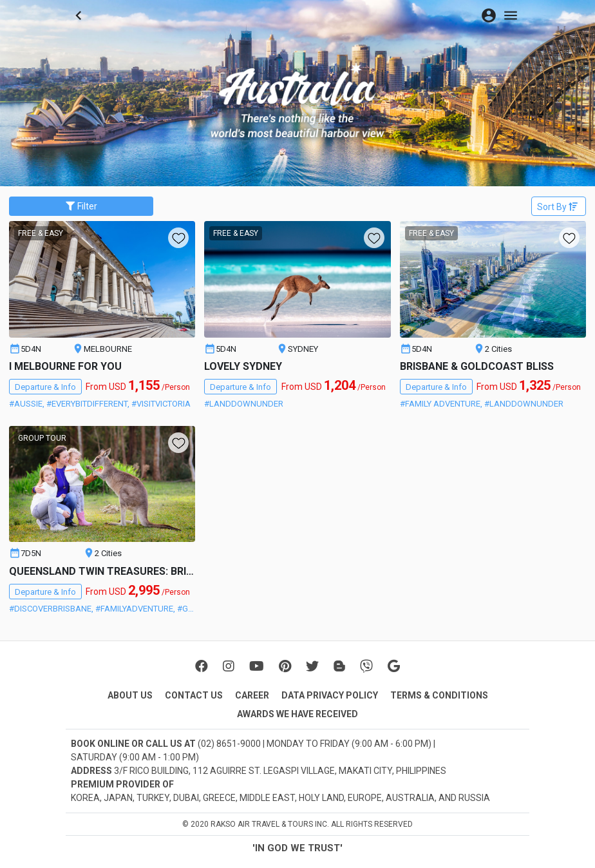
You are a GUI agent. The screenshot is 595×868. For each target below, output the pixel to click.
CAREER (252, 695)
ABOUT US (130, 695)
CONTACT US (194, 695)
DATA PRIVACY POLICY (330, 695)
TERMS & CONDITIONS (439, 695)
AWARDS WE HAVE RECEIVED (297, 714)
